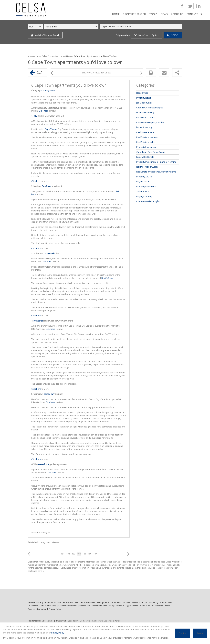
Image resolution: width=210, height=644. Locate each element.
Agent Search (132, 606)
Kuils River (97, 621)
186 (90, 554)
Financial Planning (145, 113)
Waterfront (43, 464)
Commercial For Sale (121, 602)
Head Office (142, 93)
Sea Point (47, 186)
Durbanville (85, 621)
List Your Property (48, 606)
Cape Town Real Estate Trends (151, 152)
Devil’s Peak (107, 278)
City (35, 116)
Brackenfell (61, 621)
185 (84, 554)
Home (39, 602)
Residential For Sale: (37, 621)
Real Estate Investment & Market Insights (156, 172)
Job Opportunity (144, 103)
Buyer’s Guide (143, 182)
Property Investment (146, 147)
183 (73, 554)
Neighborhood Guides (147, 167)
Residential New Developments (95, 602)
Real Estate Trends (146, 117)
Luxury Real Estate (145, 157)
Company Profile (117, 606)
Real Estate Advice (145, 132)
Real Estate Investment (147, 137)
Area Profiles (166, 602)
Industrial (38, 321)
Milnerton (108, 621)
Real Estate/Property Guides (150, 122)
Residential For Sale (52, 602)
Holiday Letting (152, 602)
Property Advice (144, 177)
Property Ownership (146, 186)
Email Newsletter (100, 606)
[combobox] (142, 27)
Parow (118, 621)
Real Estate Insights (146, 142)
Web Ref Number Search (45, 35)
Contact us (145, 606)
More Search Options (147, 35)
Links (167, 606)
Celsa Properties (50, 56)
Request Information (37, 609)
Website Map (157, 606)
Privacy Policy (55, 609)
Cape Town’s (51, 129)
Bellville (50, 621)
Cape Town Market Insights (150, 108)
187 (95, 554)
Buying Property (144, 196)
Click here (44, 111)
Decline (183, 633)
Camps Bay (49, 394)
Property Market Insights (148, 201)
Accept (200, 633)
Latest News (66, 56)
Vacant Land (137, 602)
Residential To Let (71, 602)
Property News (48, 90)
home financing (144, 127)
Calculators (33, 606)
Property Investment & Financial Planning (156, 162)
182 (68, 554)
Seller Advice (143, 191)
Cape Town (73, 621)
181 (63, 554)
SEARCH (173, 35)
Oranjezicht (49, 253)
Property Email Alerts (68, 606)
